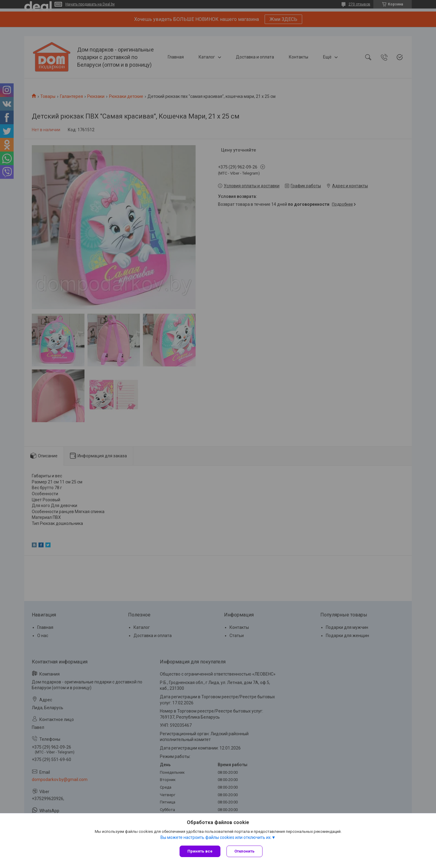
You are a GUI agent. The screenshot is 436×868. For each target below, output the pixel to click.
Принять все (200, 851)
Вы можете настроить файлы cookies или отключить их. (216, 837)
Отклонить (244, 851)
